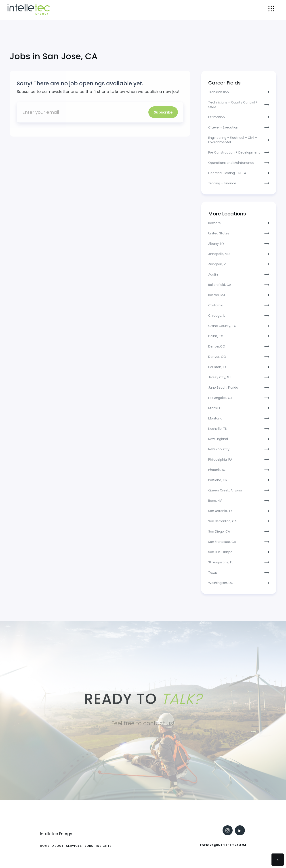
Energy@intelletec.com (223, 845)
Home (45, 846)
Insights (104, 846)
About (58, 846)
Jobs (89, 846)
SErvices (74, 846)
